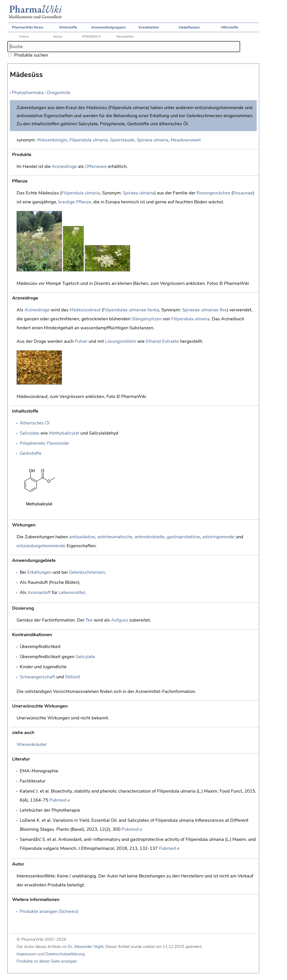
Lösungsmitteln (121, 341)
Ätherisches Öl (35, 423)
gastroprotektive (183, 537)
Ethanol (153, 341)
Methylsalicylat (64, 433)
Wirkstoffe (68, 27)
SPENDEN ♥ (91, 37)
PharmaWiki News (28, 27)
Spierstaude (122, 140)
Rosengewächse (213, 193)
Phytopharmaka (28, 93)
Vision (24, 37)
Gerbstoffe (31, 453)
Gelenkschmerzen (87, 572)
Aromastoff (39, 592)
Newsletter (125, 37)
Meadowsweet (186, 140)
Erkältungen (39, 572)
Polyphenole (32, 443)
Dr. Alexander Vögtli (86, 947)
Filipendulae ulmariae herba (131, 310)
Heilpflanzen (189, 27)
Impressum (26, 954)
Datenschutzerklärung (65, 954)
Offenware (96, 166)
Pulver (81, 341)
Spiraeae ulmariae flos (204, 310)
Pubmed (58, 800)
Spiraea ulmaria (152, 140)
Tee (89, 620)
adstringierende (218, 537)
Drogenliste (59, 93)
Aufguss (120, 620)
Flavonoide (58, 443)
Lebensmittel (72, 592)
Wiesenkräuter (32, 744)
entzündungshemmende (41, 546)
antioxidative (82, 537)
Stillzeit (73, 677)
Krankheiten (149, 27)
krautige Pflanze (75, 202)
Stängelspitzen (147, 319)
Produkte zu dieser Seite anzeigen (47, 961)
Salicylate (30, 433)
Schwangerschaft (37, 677)
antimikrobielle (150, 537)
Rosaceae (243, 193)
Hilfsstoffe (230, 27)
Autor (58, 37)
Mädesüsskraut (85, 310)
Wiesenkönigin (52, 140)
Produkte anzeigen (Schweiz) (49, 911)
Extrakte (171, 341)
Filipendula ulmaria (89, 140)
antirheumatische (115, 537)
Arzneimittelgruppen (108, 27)
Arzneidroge (64, 166)
